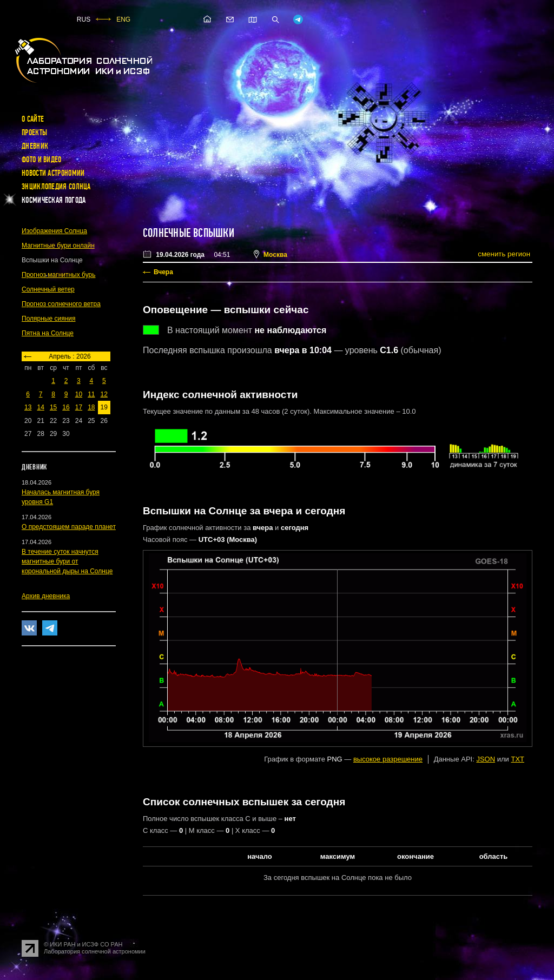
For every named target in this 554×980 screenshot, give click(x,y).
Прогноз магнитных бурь (58, 275)
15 (53, 407)
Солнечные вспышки (189, 233)
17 (79, 407)
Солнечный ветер (48, 289)
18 (91, 407)
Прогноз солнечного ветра (61, 304)
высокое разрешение (388, 759)
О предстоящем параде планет (69, 527)
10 (79, 394)
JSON (486, 759)
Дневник (35, 146)
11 (91, 394)
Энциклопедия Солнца (56, 187)
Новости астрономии (53, 173)
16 (66, 407)
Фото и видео (42, 160)
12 (104, 394)
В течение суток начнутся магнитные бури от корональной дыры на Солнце (67, 561)
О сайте (33, 119)
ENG (123, 19)
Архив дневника (46, 596)
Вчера (163, 272)
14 (40, 407)
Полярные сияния (49, 319)
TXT (517, 759)
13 (28, 407)
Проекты (34, 133)
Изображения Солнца (54, 231)
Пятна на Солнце (48, 333)
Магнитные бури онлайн (58, 246)
